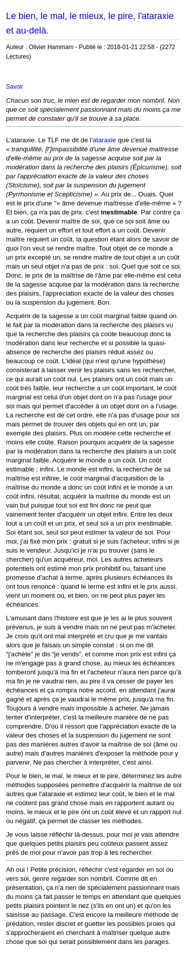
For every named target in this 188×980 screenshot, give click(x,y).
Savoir (15, 87)
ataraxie (105, 140)
